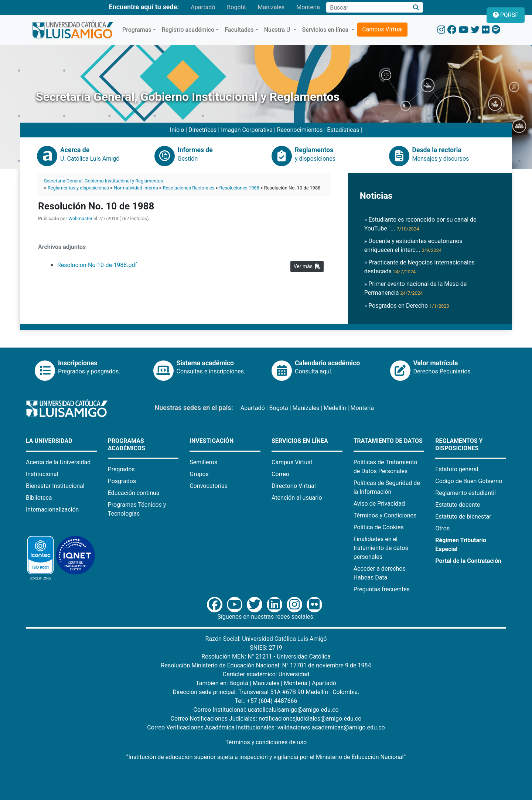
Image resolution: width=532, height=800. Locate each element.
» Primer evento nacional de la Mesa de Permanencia (416, 288)
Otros (442, 528)
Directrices (202, 130)
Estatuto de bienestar (463, 517)
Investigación (212, 441)
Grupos (199, 474)
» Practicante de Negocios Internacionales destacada (420, 267)
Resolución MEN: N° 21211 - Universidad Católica (266, 657)
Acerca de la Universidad (58, 462)
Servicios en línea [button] (326, 30)
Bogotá (236, 7)
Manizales (271, 7)
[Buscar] (416, 8)
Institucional (42, 474)
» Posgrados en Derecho (407, 306)
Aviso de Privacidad (379, 504)
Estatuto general (457, 469)
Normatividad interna (136, 188)
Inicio (177, 130)
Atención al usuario (297, 498)
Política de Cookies (379, 527)
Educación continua (134, 493)
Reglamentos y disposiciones (78, 188)
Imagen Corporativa (247, 130)
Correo (280, 474)
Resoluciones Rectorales (189, 188)
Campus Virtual (382, 29)
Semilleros (203, 462)
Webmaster (80, 218)
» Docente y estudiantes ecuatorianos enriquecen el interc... (413, 245)
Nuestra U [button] (278, 30)
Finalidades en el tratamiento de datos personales (381, 548)
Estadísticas (343, 130)
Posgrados (122, 481)
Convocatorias (209, 486)
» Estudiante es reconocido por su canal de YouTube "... (420, 224)
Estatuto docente (458, 505)
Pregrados (121, 469)
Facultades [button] (239, 30)
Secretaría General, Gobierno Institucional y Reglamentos (103, 181)
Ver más (307, 266)
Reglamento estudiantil (465, 493)
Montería (308, 7)
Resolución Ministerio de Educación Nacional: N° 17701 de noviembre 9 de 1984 (266, 665)
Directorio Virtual (294, 486)
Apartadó (203, 7)
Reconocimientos (300, 130)
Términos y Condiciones (385, 515)
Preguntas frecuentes (382, 589)
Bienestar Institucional (55, 486)
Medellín (335, 408)
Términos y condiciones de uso (266, 742)
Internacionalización (52, 510)
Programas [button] (137, 30)
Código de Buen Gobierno (469, 481)
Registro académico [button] (188, 30)
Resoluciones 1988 (239, 188)
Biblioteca (39, 498)
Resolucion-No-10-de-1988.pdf (97, 265)
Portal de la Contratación (468, 561)
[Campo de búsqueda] (368, 7)
